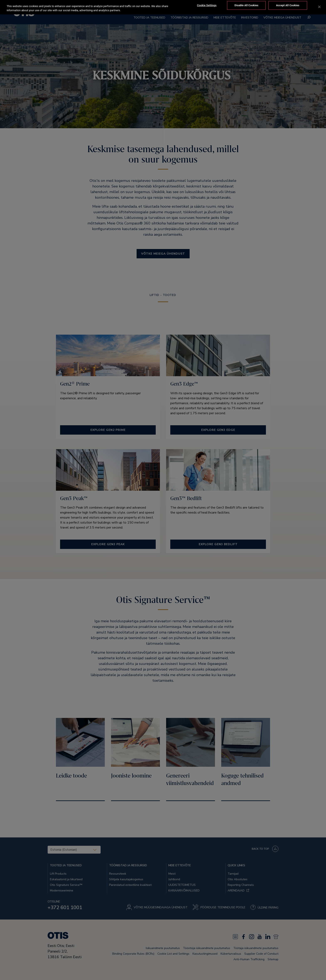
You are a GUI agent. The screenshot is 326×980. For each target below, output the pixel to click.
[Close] (319, 5)
